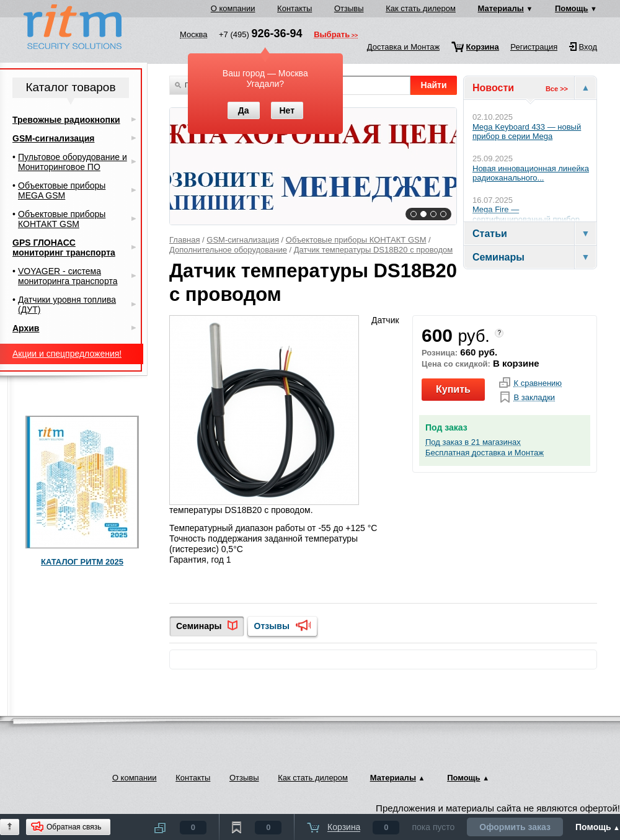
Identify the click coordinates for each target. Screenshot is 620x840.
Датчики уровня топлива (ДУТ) (67, 305)
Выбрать (332, 35)
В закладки (534, 398)
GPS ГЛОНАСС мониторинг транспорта (64, 248)
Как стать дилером (421, 8)
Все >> (557, 89)
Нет (287, 110)
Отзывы (349, 8)
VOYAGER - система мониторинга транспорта (68, 276)
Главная (184, 240)
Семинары (199, 626)
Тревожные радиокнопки (66, 120)
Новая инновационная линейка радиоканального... (531, 173)
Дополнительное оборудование (228, 250)
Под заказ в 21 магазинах (473, 442)
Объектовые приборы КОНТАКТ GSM (356, 240)
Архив (26, 328)
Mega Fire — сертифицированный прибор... (529, 214)
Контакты (294, 8)
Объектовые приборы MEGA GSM (62, 190)
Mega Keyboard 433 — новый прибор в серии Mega (527, 132)
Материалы (501, 8)
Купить (453, 389)
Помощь (571, 8)
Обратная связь (74, 827)
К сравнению (538, 383)
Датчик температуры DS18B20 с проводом (373, 250)
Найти (434, 85)
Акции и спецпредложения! (67, 354)
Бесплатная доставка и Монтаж (485, 453)
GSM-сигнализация (243, 240)
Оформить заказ (515, 827)
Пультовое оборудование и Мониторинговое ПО (73, 162)
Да (244, 110)
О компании (233, 8)
